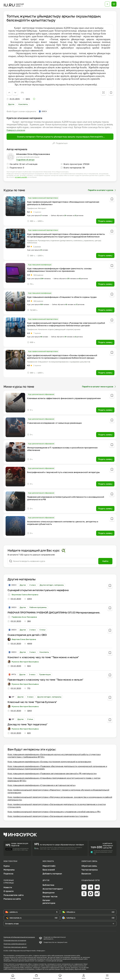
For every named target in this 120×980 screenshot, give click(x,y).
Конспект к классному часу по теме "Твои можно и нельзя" (43, 657)
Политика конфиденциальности (15, 944)
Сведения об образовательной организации (19, 937)
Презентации (45, 674)
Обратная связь (89, 866)
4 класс (33, 585)
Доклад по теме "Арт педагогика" (28, 724)
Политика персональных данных (15, 947)
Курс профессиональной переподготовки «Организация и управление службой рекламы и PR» (54, 812)
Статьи (42, 630)
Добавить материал (52, 874)
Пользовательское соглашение (15, 940)
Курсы (7, 866)
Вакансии (86, 874)
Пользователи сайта (14, 895)
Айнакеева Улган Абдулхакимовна (33, 154)
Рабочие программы (38, 607)
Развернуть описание (16, 130)
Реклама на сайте (12, 899)
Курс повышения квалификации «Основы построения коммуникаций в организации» (49, 762)
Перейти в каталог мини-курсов (99, 387)
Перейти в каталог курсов (102, 190)
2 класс (33, 630)
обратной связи (80, 969)
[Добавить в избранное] (111, 93)
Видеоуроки (49, 893)
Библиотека (48, 885)
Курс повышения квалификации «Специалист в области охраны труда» (62, 297)
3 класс (33, 652)
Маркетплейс (49, 866)
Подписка (8, 874)
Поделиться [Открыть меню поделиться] (60, 143)
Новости (8, 887)
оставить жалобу (21, 177)
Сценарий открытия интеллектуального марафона (38, 590)
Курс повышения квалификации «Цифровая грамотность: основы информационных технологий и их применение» (59, 270)
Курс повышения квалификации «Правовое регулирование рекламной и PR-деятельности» (52, 773)
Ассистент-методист (53, 889)
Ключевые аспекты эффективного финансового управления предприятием (64, 398)
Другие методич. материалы (52, 585)
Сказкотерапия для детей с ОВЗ (27, 635)
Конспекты (23, 104)
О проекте (9, 891)
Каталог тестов (50, 896)
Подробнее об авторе (25, 160)
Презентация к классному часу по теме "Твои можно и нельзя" (45, 680)
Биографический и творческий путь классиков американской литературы (63, 472)
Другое (11, 104)
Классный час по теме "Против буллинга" (32, 702)
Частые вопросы (90, 870)
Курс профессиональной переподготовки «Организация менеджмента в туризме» (48, 816)
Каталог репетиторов (49, 902)
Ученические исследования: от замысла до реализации (54, 423)
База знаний (49, 870)
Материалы (9, 870)
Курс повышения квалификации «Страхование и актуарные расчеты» (42, 785)
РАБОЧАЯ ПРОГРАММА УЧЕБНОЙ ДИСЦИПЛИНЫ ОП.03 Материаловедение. (54, 612)
